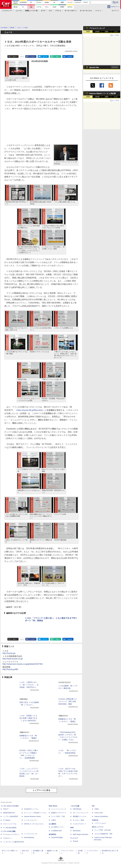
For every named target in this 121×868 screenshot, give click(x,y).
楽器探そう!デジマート (59, 813)
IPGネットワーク (98, 827)
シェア (33, 57)
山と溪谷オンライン (58, 827)
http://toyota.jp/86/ (10, 669)
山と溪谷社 (52, 824)
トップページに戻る (41, 790)
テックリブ (74, 838)
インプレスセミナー (31, 820)
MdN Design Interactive (81, 834)
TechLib (75, 841)
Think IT (6, 809)
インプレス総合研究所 (10, 816)
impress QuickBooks (101, 816)
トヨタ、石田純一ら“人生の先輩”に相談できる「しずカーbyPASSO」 (28, 718)
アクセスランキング (97, 28)
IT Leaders (7, 820)
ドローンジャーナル (10, 824)
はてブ (45, 57)
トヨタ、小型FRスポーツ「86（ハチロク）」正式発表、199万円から (29, 685)
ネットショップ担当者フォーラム (35, 813)
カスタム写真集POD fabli (103, 834)
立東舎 (53, 820)
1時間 (88, 32)
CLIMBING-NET (57, 831)
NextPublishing (29, 838)
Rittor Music (53, 806)
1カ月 (116, 32)
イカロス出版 (75, 806)
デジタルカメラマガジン (11, 834)
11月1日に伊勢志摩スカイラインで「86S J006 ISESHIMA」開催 (67, 701)
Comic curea (99, 813)
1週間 (106, 32)
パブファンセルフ (100, 823)
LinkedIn (70, 57)
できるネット (8, 838)
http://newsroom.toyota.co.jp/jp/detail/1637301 (23, 664)
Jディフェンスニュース (81, 813)
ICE (93, 806)
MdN (72, 828)
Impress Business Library (32, 816)
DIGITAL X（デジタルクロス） (34, 824)
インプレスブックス (31, 834)
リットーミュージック (59, 809)
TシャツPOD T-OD (58, 816)
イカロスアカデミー (80, 824)
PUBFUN (95, 820)
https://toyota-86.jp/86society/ (30, 410)
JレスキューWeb (78, 820)
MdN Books (77, 831)
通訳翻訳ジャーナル (80, 816)
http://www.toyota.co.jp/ (13, 659)
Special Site (94, 67)
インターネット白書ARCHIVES (14, 842)
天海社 (97, 809)
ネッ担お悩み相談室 (10, 828)
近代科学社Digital (57, 838)
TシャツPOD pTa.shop (102, 830)
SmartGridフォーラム (31, 809)
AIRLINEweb (77, 809)
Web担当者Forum (9, 813)
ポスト (15, 57)
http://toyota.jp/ (9, 653)
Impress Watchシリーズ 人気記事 (103, 93)
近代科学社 (52, 834)
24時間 (97, 32)
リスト (22, 57)
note (57, 57)
